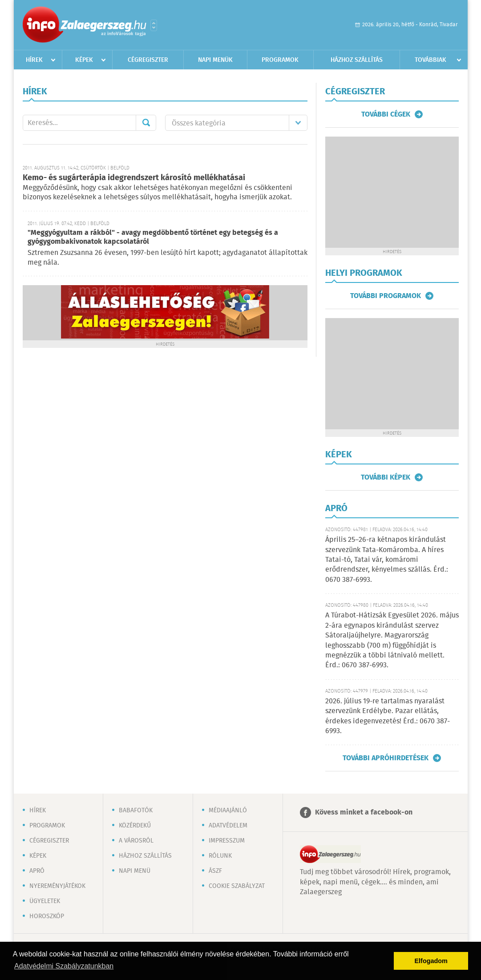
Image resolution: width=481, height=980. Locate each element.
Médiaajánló (228, 811)
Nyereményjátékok (57, 886)
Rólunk (220, 856)
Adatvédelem (228, 826)
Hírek (34, 60)
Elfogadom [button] (431, 961)
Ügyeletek (45, 901)
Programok (280, 60)
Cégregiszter (148, 60)
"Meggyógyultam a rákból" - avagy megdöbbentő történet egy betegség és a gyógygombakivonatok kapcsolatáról (153, 237)
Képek (84, 60)
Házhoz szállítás (357, 60)
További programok (386, 296)
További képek (386, 477)
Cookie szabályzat (237, 886)
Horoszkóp (47, 916)
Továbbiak (430, 60)
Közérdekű (135, 826)
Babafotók (136, 811)
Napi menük (215, 60)
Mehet (146, 123)
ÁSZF (215, 871)
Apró (37, 871)
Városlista (154, 25)
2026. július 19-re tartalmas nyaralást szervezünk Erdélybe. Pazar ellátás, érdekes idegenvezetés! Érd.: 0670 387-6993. (388, 716)
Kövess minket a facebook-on (364, 813)
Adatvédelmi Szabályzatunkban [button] (64, 966)
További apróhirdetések (386, 758)
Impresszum (227, 841)
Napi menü (135, 871)
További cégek (386, 114)
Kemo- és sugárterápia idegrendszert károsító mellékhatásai (134, 178)
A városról (136, 841)
